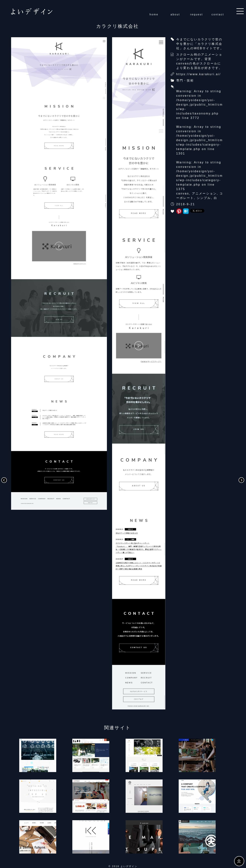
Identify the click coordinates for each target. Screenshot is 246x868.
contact (218, 14)
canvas (183, 193)
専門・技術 (185, 80)
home (154, 14)
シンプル (204, 198)
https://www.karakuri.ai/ (199, 74)
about (175, 14)
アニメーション (204, 193)
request (197, 14)
